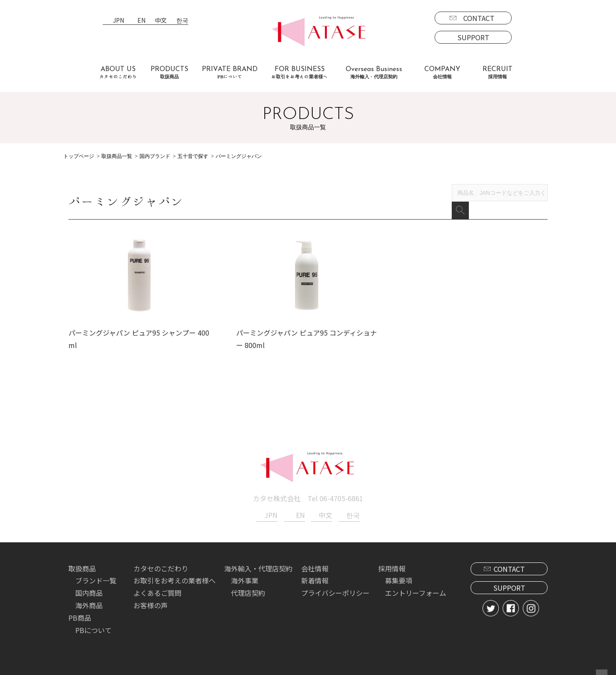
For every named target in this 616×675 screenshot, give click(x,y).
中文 (161, 21)
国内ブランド (155, 156)
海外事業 (245, 577)
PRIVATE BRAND (230, 73)
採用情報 (392, 565)
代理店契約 (248, 589)
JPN (118, 21)
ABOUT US (118, 73)
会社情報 (315, 565)
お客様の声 (151, 602)
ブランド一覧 (96, 577)
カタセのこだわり (161, 565)
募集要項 (399, 577)
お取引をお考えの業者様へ (175, 577)
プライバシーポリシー (335, 589)
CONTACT (479, 18)
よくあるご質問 (157, 589)
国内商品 (89, 589)
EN (141, 21)
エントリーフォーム (416, 589)
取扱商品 (82, 565)
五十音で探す (193, 156)
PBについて (93, 626)
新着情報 (315, 577)
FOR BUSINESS (299, 73)
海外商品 (89, 602)
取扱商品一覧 (117, 156)
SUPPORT (473, 37)
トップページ (79, 156)
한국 (182, 21)
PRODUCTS (169, 73)
